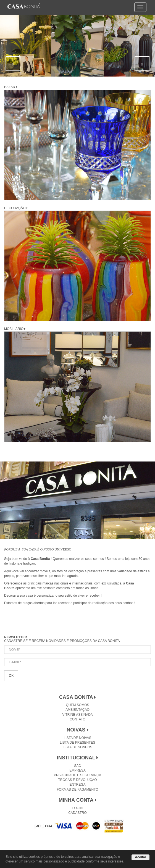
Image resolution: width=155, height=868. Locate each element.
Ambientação (77, 710)
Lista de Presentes (78, 743)
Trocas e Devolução (77, 780)
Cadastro (77, 813)
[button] (13, 64)
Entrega (77, 785)
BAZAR (11, 87)
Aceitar (140, 857)
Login (77, 808)
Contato (77, 719)
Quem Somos (77, 705)
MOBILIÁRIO (15, 329)
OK (11, 676)
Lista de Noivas (78, 738)
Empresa (77, 770)
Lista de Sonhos (77, 747)
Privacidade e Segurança (77, 775)
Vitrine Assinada (77, 715)
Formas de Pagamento (77, 790)
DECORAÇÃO (16, 208)
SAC (77, 766)
